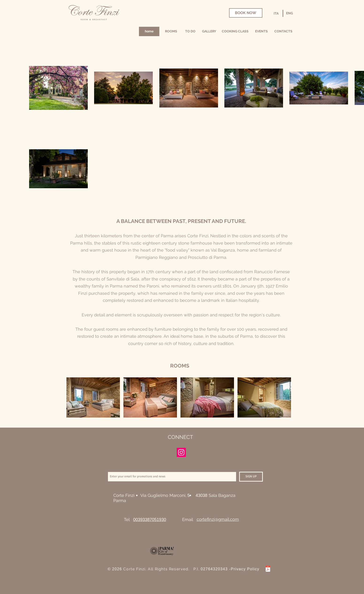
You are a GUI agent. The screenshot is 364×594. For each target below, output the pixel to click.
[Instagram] (181, 452)
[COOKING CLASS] (235, 31)
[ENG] (290, 13)
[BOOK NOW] (246, 13)
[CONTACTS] (283, 31)
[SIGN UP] (251, 477)
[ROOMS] (171, 31)
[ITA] (276, 13)
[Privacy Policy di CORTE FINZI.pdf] (268, 569)
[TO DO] (190, 31)
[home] (149, 31)
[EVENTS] (261, 31)
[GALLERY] (209, 31)
